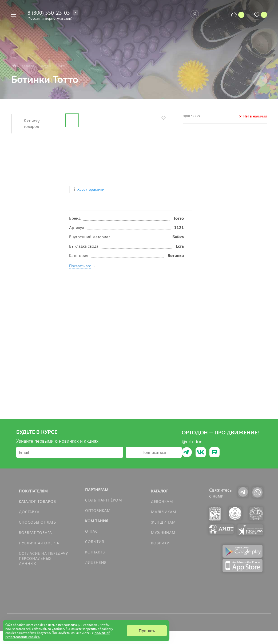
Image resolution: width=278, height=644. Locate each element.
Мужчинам (163, 533)
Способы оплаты (38, 522)
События (95, 542)
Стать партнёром (104, 500)
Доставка (29, 512)
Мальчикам (164, 512)
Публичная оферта (39, 543)
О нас (92, 531)
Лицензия (96, 562)
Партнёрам (97, 490)
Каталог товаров (37, 501)
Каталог (160, 491)
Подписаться (154, 452)
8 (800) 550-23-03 (49, 12)
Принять (147, 631)
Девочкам (162, 501)
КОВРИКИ (160, 543)
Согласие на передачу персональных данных (43, 558)
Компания (97, 521)
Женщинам (163, 522)
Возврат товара (35, 533)
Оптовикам (98, 510)
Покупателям (33, 491)
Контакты (95, 552)
